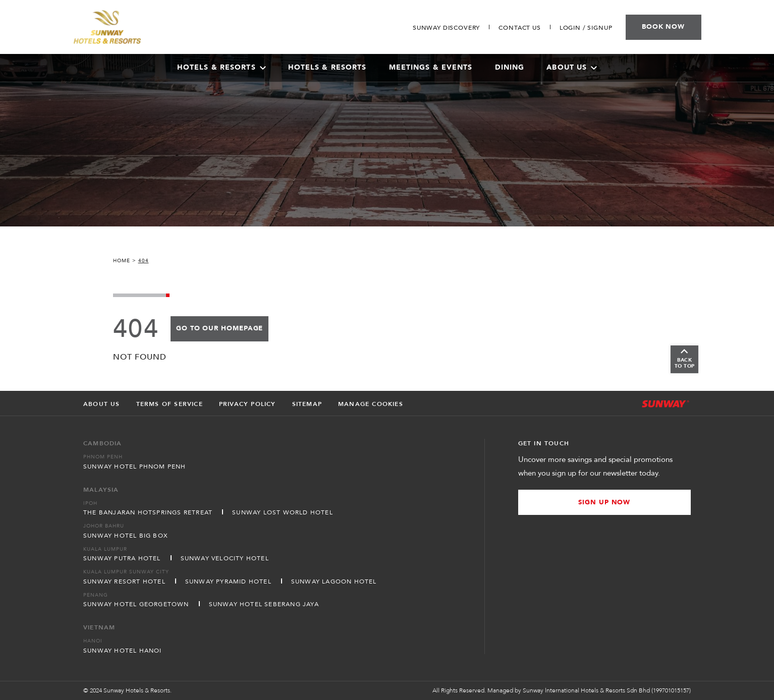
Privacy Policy (247, 404)
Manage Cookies (371, 404)
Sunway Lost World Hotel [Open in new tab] (283, 512)
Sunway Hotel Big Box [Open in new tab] (126, 536)
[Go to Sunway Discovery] (446, 28)
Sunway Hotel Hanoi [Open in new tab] (123, 651)
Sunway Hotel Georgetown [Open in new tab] (136, 604)
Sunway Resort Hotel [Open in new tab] (124, 581)
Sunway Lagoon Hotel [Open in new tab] (334, 581)
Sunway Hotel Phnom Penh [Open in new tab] (135, 466)
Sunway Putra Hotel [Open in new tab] (122, 558)
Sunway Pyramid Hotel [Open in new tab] (228, 581)
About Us (572, 67)
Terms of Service (170, 404)
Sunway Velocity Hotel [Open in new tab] (225, 558)
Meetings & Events (431, 67)
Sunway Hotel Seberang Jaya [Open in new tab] (264, 604)
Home (122, 261)
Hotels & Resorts (327, 67)
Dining (510, 67)
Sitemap (307, 404)
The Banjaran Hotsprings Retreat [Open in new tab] (148, 512)
